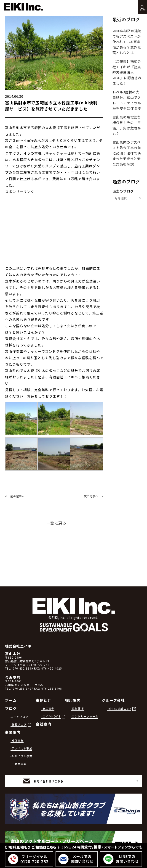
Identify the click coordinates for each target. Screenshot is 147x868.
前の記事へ (17, 496)
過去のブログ (123, 191)
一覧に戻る (56, 523)
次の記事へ (91, 496)
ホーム (11, 700)
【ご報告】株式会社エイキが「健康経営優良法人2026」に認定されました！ (127, 72)
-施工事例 (48, 708)
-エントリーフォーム (84, 716)
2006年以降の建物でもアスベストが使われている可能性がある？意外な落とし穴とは (127, 42)
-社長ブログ (19, 724)
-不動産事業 (19, 764)
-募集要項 (77, 708)
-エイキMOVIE (51, 716)
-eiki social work (119, 708)
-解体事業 (17, 740)
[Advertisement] (54, 233)
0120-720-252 (39, 665)
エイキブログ (19, 717)
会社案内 (44, 724)
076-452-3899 (23, 668)
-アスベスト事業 (21, 748)
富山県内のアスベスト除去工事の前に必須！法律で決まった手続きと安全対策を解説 (127, 153)
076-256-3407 (23, 688)
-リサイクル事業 (21, 756)
